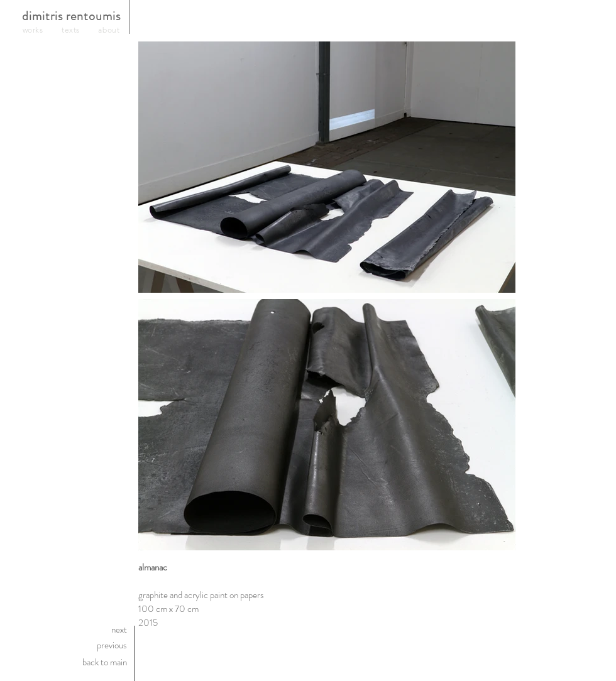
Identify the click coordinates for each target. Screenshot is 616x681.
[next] (70, 629)
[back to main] (70, 662)
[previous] (70, 645)
